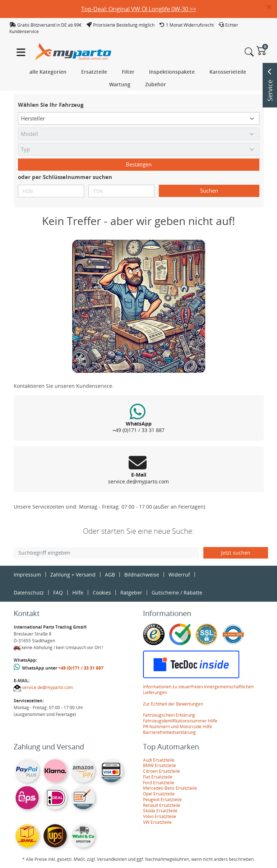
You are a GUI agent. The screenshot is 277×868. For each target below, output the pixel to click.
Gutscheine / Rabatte (177, 593)
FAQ (58, 593)
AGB (110, 575)
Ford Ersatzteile (159, 783)
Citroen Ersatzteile (161, 771)
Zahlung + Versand (73, 575)
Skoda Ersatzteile (160, 811)
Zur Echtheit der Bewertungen (173, 704)
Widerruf (179, 575)
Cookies (102, 593)
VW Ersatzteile (157, 822)
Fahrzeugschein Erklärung (169, 715)
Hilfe (78, 593)
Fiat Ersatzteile (158, 777)
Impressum (27, 575)
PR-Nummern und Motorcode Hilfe (177, 727)
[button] (272, 7)
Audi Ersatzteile (159, 760)
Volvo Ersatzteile (160, 816)
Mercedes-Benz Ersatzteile (170, 788)
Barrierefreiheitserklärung (169, 732)
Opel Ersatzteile (159, 794)
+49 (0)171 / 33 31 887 (81, 668)
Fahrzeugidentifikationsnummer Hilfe (180, 721)
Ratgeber (131, 593)
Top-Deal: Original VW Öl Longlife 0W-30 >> (139, 9)
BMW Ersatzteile (160, 765)
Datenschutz (29, 593)
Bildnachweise (142, 575)
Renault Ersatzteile (162, 805)
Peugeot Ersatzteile (162, 800)
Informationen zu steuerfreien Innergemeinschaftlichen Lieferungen (198, 690)
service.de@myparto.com (47, 687)
